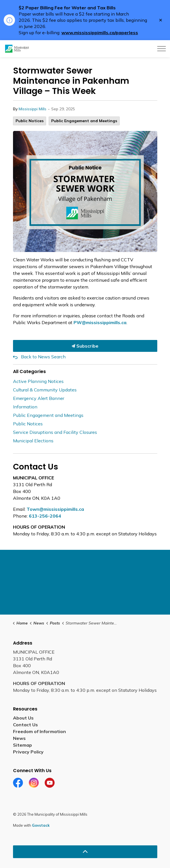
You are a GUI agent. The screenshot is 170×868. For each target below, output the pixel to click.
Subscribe (85, 346)
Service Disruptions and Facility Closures (55, 432)
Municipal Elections (33, 441)
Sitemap (22, 745)
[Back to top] (85, 852)
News (19, 738)
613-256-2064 (45, 516)
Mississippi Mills (33, 109)
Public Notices (30, 121)
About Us (23, 718)
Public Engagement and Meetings (84, 121)
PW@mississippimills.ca (100, 322)
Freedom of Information (39, 731)
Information (25, 407)
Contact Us (25, 725)
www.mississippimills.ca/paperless (100, 33)
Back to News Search (43, 357)
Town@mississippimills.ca (55, 509)
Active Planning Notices (38, 381)
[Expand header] (162, 49)
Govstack (41, 825)
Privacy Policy (28, 752)
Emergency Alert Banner (39, 398)
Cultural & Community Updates (45, 390)
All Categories (29, 371)
